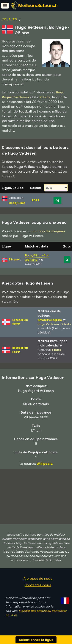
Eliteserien (17, 259)
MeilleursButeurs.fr (38, 5)
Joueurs (10, 19)
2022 (36, 200)
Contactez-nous (38, 586)
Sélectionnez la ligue (36, 640)
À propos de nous (38, 579)
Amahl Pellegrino (50, 320)
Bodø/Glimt (17, 203)
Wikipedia (45, 464)
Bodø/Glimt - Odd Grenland (37, 257)
